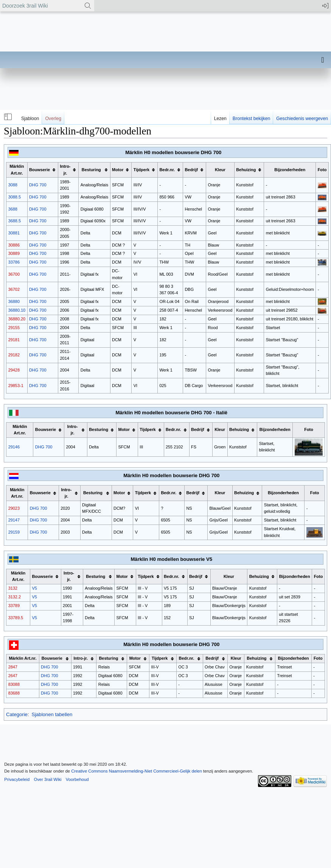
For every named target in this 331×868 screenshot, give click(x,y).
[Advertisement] (116, 98)
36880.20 (17, 319)
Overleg (53, 119)
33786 (14, 262)
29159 (14, 532)
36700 (14, 274)
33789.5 (16, 618)
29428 (14, 370)
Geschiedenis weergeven (302, 119)
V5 (34, 588)
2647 (13, 676)
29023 (14, 508)
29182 (14, 355)
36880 (14, 301)
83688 (14, 693)
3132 (13, 588)
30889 (14, 253)
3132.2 (15, 597)
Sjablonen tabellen (52, 714)
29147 (14, 520)
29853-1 (16, 386)
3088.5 (15, 197)
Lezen (220, 119)
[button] (7, 117)
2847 (13, 667)
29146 (14, 447)
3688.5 (15, 221)
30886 (14, 245)
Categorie (17, 714)
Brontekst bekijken (251, 119)
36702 (14, 289)
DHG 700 (38, 185)
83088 (14, 684)
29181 (14, 340)
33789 (14, 606)
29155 (14, 328)
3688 (13, 209)
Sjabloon (30, 119)
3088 (13, 185)
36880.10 (17, 310)
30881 (14, 233)
